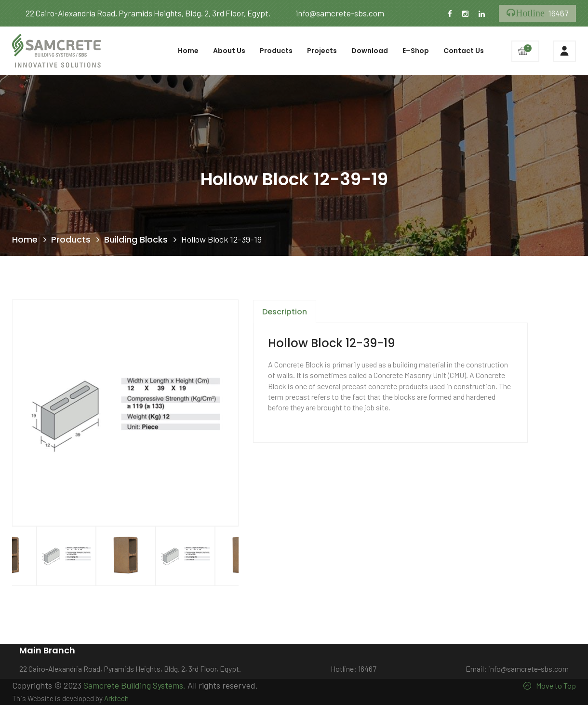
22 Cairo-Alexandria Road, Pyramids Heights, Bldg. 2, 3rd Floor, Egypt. (141, 13)
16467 (537, 13)
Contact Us (464, 51)
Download (370, 51)
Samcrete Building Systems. (134, 685)
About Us (229, 51)
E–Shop (416, 51)
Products (276, 51)
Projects (322, 51)
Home (188, 51)
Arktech (116, 698)
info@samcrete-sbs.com (333, 13)
